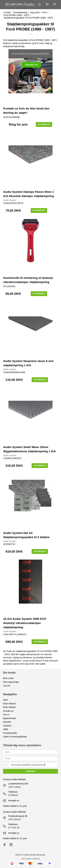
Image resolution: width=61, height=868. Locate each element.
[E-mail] (31, 758)
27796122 (13, 795)
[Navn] (31, 752)
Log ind (6, 686)
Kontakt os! (8, 711)
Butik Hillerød (9, 704)
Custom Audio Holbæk (14, 779)
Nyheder (7, 722)
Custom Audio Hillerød (14, 812)
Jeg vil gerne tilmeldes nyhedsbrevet (28, 765)
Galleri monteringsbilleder (15, 737)
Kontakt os (14, 801)
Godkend (31, 771)
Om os (6, 715)
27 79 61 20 (14, 828)
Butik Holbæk (9, 707)
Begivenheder (9, 718)
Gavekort (7, 726)
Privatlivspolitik (10, 733)
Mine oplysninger (11, 682)
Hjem (5, 700)
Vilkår (6, 729)
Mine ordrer (8, 678)
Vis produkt (44, 124)
